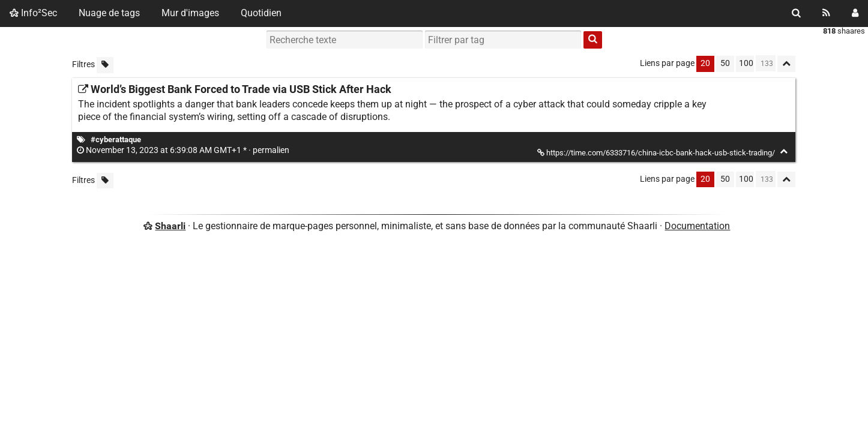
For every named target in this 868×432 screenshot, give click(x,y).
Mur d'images (190, 13)
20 (705, 63)
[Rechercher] (796, 13)
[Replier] (784, 151)
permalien (184, 150)
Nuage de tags (109, 13)
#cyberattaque (116, 139)
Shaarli (170, 226)
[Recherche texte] (345, 40)
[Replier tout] (786, 64)
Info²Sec (33, 13)
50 (725, 63)
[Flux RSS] (826, 13)
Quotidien (261, 13)
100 (746, 63)
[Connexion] (855, 13)
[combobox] (503, 40)
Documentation (697, 226)
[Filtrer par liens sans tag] (105, 65)
